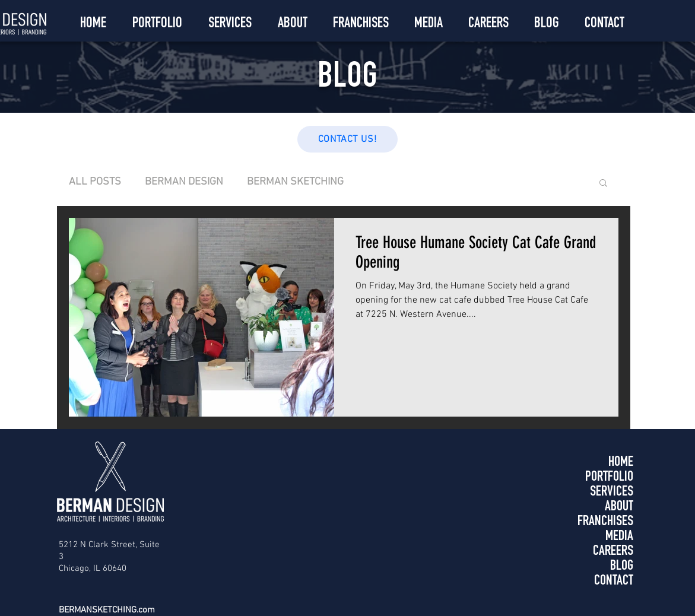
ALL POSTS (95, 182)
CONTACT (614, 582)
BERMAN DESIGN (184, 182)
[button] (603, 184)
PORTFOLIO (609, 478)
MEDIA (619, 537)
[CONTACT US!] (347, 139)
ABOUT (619, 507)
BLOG (622, 567)
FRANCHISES (605, 522)
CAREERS (613, 552)
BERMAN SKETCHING (295, 182)
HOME (621, 463)
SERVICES (612, 493)
